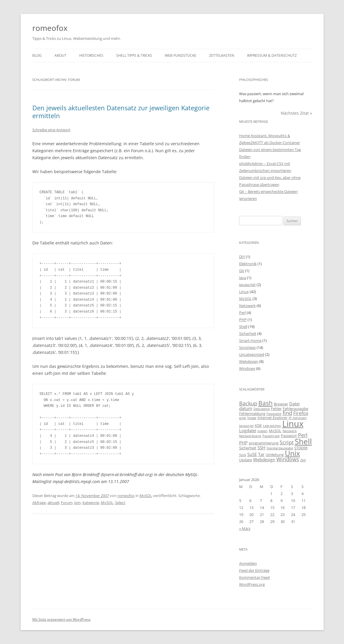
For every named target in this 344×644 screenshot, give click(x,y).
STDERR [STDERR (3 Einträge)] (301, 448)
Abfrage (39, 503)
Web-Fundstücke (181, 55)
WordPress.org (252, 584)
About (60, 55)
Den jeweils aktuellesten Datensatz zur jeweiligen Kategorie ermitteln (121, 111)
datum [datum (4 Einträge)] (246, 408)
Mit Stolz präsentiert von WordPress (61, 619)
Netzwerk (247, 306)
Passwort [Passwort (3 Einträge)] (289, 436)
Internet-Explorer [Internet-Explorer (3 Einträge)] (272, 418)
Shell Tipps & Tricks (134, 55)
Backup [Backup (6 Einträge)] (248, 403)
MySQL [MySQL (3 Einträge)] (275, 431)
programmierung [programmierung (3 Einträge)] (264, 443)
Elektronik (248, 264)
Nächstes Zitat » (296, 113)
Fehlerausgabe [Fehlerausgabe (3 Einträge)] (296, 409)
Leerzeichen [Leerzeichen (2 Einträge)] (272, 426)
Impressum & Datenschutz (272, 55)
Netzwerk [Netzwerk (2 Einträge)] (290, 431)
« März (245, 528)
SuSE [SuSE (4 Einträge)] (252, 454)
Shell (243, 327)
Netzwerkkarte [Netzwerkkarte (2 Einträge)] (250, 436)
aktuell (53, 503)
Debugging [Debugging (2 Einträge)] (262, 409)
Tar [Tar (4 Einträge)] (261, 454)
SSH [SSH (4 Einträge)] (261, 448)
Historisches (91, 55)
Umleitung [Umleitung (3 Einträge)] (275, 455)
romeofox (50, 28)
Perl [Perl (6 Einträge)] (303, 435)
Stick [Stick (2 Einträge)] (243, 455)
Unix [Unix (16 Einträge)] (292, 453)
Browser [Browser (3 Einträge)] (281, 404)
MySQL (146, 496)
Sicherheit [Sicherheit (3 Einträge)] (248, 448)
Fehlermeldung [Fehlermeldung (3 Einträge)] (252, 414)
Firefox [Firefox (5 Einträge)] (301, 413)
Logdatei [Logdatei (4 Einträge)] (248, 430)
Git (242, 271)
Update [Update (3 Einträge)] (246, 460)
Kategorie (91, 503)
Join (77, 503)
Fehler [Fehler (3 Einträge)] (276, 409)
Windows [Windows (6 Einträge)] (288, 459)
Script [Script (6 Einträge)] (287, 442)
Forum (67, 503)
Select (120, 503)
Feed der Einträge (254, 570)
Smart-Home (250, 340)
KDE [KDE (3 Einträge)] (258, 425)
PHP (243, 320)
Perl (242, 313)
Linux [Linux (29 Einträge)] (293, 424)
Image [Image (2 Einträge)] (252, 418)
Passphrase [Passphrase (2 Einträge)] (271, 436)
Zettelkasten (222, 55)
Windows (247, 368)
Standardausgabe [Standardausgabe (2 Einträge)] (280, 448)
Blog (37, 55)
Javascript (247, 285)
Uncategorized (252, 354)
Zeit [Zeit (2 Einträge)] (303, 460)
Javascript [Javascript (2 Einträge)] (246, 426)
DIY (242, 257)
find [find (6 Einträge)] (287, 413)
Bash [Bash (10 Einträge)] (266, 403)
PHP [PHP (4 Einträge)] (243, 443)
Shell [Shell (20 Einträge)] (303, 441)
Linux (244, 292)
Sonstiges (247, 347)
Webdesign (249, 361)
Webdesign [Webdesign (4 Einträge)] (264, 460)
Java (243, 278)
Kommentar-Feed (254, 577)
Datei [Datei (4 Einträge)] (294, 404)
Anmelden (248, 563)
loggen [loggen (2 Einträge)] (263, 431)
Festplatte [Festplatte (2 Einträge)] (274, 414)
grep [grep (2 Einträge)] (243, 418)
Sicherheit (248, 333)
